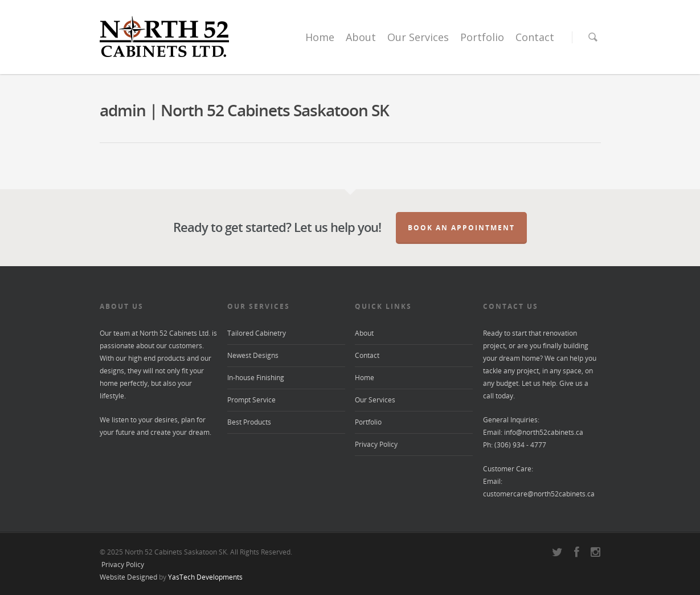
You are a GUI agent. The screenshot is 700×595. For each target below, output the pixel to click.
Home (320, 37)
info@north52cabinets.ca (544, 432)
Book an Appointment (461, 228)
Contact (535, 37)
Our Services (418, 37)
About (361, 37)
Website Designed (128, 577)
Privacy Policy (376, 444)
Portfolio (482, 37)
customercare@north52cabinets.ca (539, 494)
